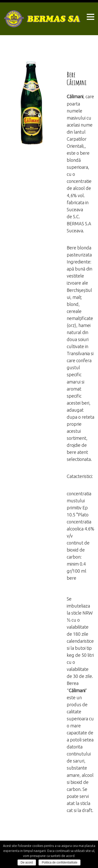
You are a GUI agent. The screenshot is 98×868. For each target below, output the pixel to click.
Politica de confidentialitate (59, 862)
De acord (27, 862)
